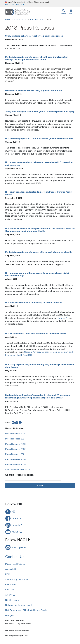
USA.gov (9, 615)
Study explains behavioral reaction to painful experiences (34, 36)
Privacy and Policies (15, 564)
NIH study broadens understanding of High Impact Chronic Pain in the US (39, 193)
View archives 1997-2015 (18, 469)
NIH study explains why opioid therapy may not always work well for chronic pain (40, 366)
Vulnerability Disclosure (17, 579)
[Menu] (71, 12)
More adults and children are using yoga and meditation (33, 90)
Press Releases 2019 (15, 464)
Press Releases (36, 19)
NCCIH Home (12, 600)
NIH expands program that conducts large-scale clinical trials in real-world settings (38, 274)
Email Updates (19, 547)
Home (8, 19)
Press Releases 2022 (15, 449)
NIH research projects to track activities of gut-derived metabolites (39, 138)
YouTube (16, 532)
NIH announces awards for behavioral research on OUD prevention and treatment (39, 163)
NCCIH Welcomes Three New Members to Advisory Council (36, 333)
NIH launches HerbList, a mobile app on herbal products (34, 302)
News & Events (20, 19)
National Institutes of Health (19, 605)
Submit (40, 485)
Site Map (10, 590)
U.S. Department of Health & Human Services (27, 610)
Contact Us (15, 557)
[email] (13, 422)
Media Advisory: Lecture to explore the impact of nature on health (38, 252)
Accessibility (11, 569)
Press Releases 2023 (15, 444)
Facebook (16, 518)
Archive (9, 595)
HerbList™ (62, 318)
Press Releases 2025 (15, 434)
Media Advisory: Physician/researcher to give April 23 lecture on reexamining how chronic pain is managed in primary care (38, 396)
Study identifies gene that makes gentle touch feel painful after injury (40, 111)
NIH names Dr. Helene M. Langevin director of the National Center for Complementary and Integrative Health (40, 230)
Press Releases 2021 (15, 454)
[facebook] (17, 422)
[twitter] (20, 422)
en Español (11, 584)
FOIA (8, 574)
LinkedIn (16, 525)
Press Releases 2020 (15, 459)
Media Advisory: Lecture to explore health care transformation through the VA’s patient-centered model (37, 58)
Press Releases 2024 (15, 439)
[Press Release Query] (33, 479)
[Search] (63, 12)
